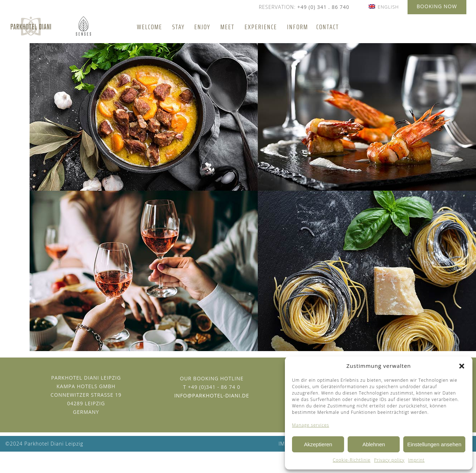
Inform (298, 27)
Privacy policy (389, 460)
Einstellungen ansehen (434, 444)
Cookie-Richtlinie (352, 460)
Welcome (150, 27)
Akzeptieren (318, 444)
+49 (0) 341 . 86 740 (323, 7)
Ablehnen (373, 444)
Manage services (311, 425)
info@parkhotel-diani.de (212, 395)
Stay (178, 27)
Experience (261, 27)
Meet (227, 27)
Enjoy (202, 27)
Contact (328, 27)
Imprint (416, 460)
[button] (462, 366)
